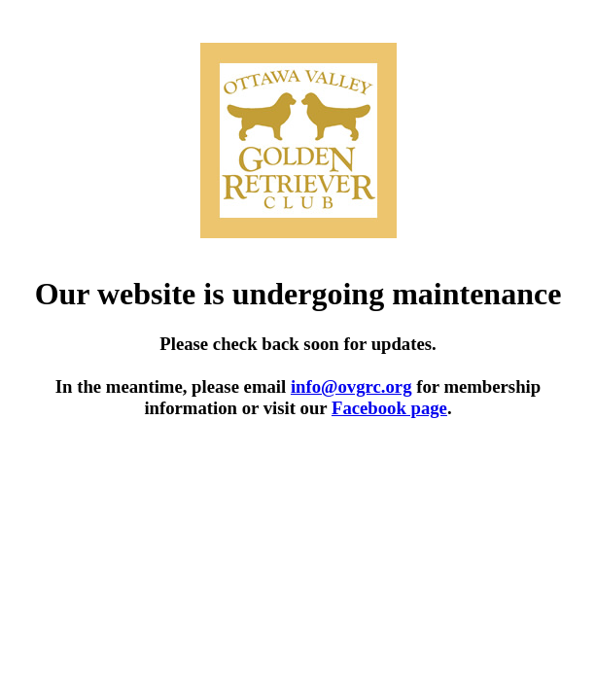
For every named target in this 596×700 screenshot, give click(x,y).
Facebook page (389, 408)
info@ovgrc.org (351, 386)
